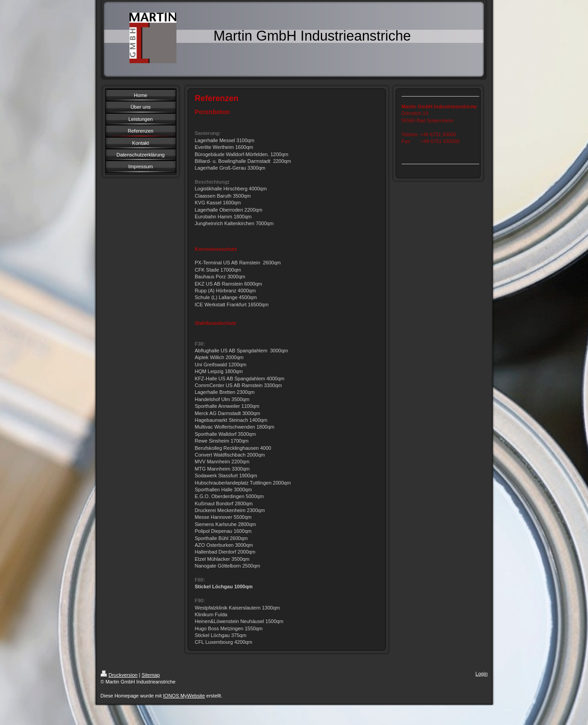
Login (482, 674)
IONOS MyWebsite (184, 696)
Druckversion (119, 675)
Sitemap (151, 675)
